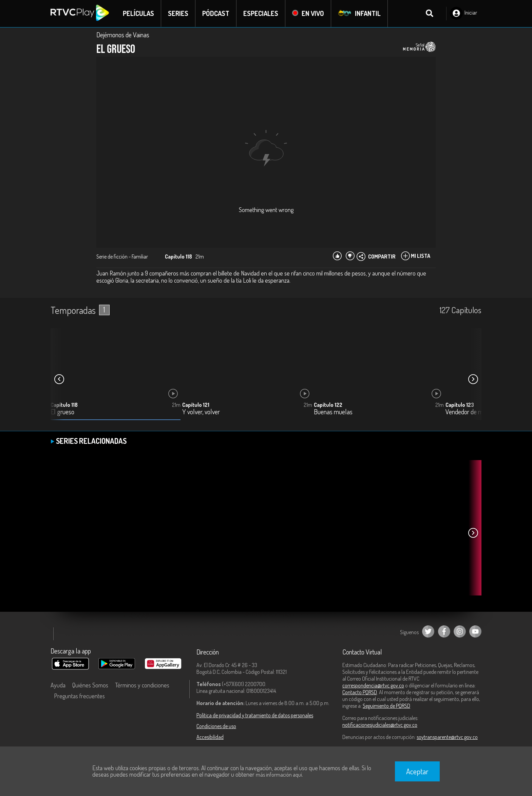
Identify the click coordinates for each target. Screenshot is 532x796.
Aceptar (417, 771)
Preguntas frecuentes (79, 696)
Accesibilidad (210, 737)
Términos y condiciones (142, 685)
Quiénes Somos (90, 685)
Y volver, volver (201, 412)
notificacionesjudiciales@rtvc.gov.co (380, 725)
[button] (473, 379)
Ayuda (58, 685)
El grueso (62, 412)
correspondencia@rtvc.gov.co (373, 685)
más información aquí (279, 775)
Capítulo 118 (64, 405)
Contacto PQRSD (360, 692)
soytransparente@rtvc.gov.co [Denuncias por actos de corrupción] (447, 737)
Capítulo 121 (196, 405)
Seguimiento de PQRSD (386, 706)
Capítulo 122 (328, 405)
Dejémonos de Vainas (123, 35)
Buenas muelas (333, 412)
